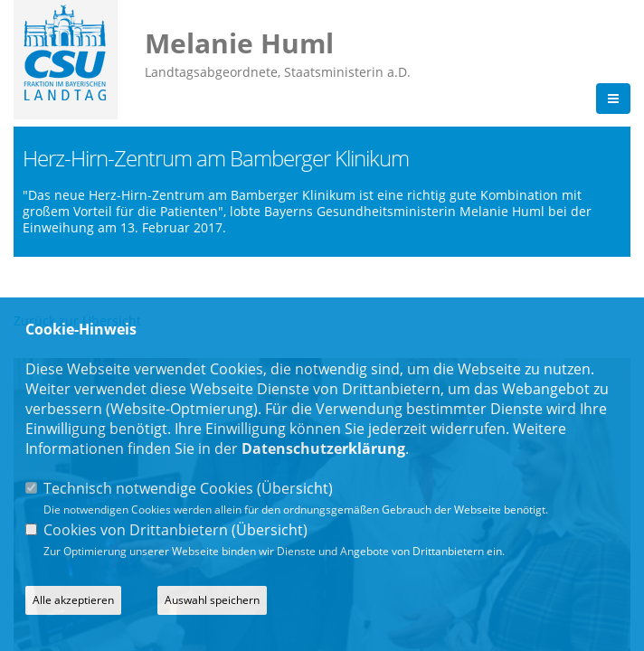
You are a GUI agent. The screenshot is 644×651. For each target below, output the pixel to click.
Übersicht (295, 488)
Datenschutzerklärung (323, 448)
